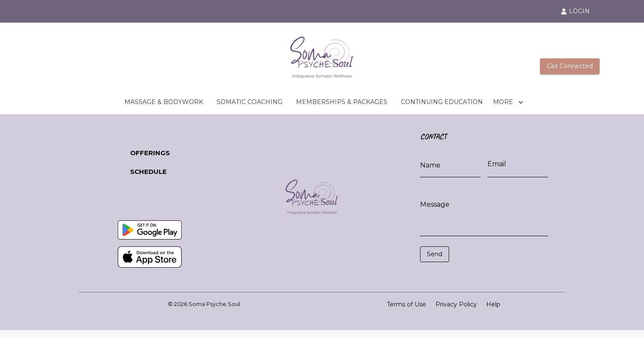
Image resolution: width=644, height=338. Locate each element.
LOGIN (575, 11)
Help (493, 304)
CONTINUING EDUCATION (442, 102)
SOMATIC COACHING (249, 102)
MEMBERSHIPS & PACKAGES (342, 102)
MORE (508, 102)
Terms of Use (406, 304)
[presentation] (458, 275)
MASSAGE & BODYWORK (164, 102)
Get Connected (570, 66)
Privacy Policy (456, 304)
